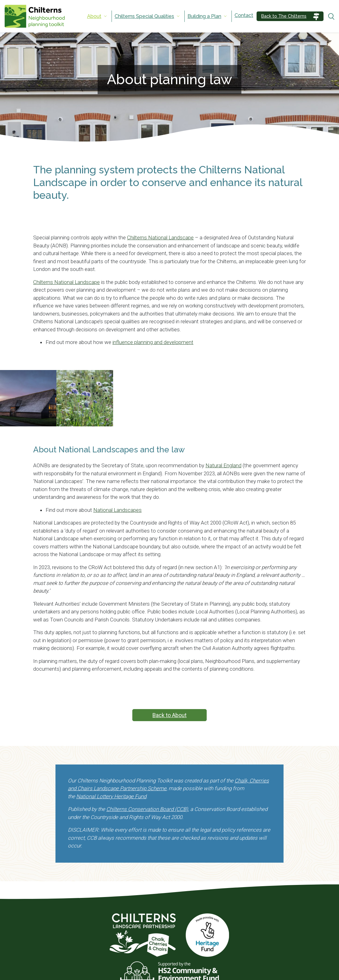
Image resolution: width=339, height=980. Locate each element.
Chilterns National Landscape (160, 237)
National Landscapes (117, 510)
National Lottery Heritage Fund (111, 796)
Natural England (223, 465)
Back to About (169, 715)
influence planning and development (153, 342)
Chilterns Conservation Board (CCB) (147, 809)
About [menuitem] (94, 16)
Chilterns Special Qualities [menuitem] (144, 16)
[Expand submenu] (105, 16)
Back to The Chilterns (284, 16)
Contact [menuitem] (244, 15)
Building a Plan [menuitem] (204, 16)
